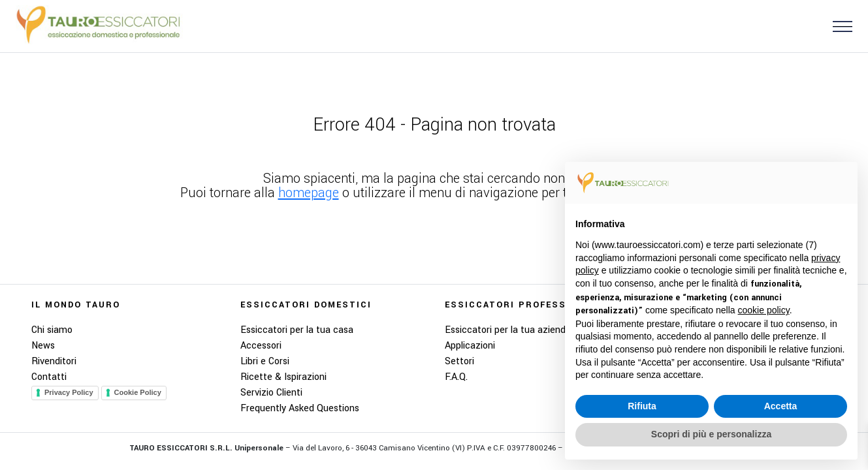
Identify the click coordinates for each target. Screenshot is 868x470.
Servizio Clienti (271, 393)
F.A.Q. (456, 377)
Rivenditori (54, 361)
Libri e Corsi (265, 361)
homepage (309, 193)
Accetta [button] (781, 406)
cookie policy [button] (764, 310)
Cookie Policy (138, 392)
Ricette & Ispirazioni (283, 377)
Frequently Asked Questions (300, 408)
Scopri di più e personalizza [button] (711, 434)
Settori (459, 361)
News (43, 346)
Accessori (261, 346)
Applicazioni (470, 346)
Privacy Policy (69, 392)
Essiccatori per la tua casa (297, 330)
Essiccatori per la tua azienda (508, 330)
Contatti (49, 377)
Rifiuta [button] (642, 406)
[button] (837, 26)
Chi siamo (52, 330)
